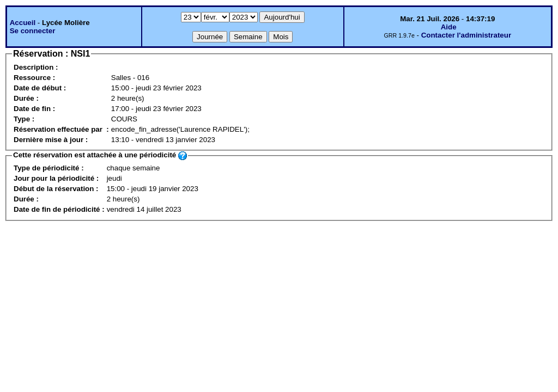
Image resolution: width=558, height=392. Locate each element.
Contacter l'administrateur (466, 35)
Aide (449, 27)
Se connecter (33, 31)
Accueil (23, 23)
